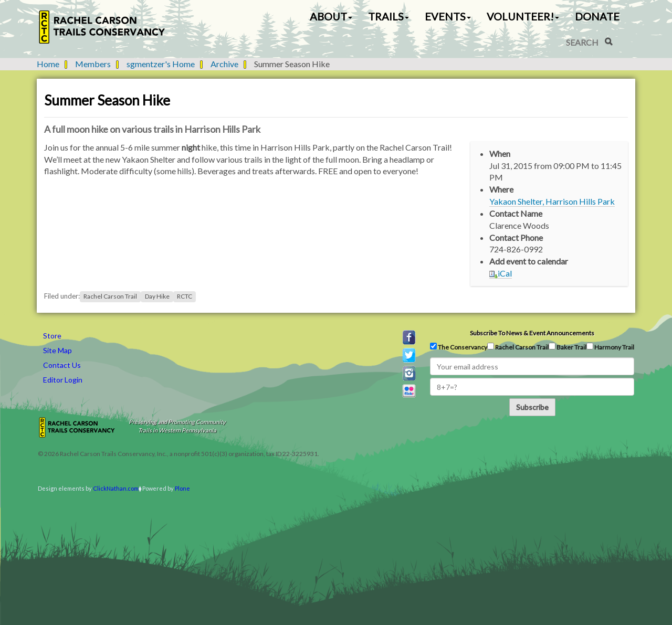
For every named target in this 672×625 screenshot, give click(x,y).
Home (48, 64)
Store (52, 336)
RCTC (185, 296)
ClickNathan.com (116, 488)
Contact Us (62, 365)
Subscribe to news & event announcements (532, 333)
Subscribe (532, 407)
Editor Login (63, 380)
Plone (182, 488)
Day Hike (157, 296)
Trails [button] (388, 16)
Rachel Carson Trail (110, 296)
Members (93, 64)
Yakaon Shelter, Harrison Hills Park (552, 201)
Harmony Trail (610, 347)
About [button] (331, 16)
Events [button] (448, 16)
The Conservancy (459, 347)
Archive (224, 64)
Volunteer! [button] (523, 16)
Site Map (57, 350)
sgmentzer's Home (161, 64)
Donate (597, 16)
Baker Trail (568, 347)
